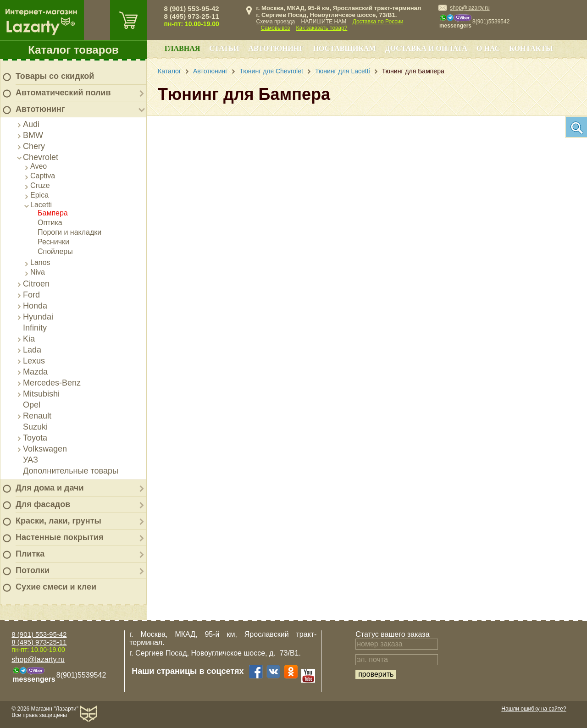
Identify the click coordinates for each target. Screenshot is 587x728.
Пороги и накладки (69, 232)
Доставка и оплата (426, 48)
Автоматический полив (63, 93)
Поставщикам (345, 48)
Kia (29, 339)
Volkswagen (45, 449)
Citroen (36, 284)
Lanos (40, 262)
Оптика (50, 223)
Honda (35, 306)
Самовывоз (276, 28)
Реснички (53, 242)
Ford (31, 295)
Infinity (35, 328)
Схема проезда (276, 22)
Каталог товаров (73, 50)
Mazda (35, 372)
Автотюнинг (40, 109)
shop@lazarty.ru (470, 8)
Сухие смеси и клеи (56, 587)
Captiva (43, 176)
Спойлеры (55, 251)
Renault (37, 416)
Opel (32, 405)
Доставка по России (378, 22)
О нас (488, 48)
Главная (182, 48)
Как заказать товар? (322, 28)
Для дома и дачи (50, 488)
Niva (38, 272)
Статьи (224, 48)
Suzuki (35, 427)
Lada (32, 350)
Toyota (35, 438)
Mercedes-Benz (52, 383)
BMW (33, 135)
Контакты (531, 48)
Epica (39, 195)
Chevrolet (41, 157)
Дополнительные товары (71, 471)
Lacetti (41, 205)
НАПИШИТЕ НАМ (324, 22)
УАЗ (30, 460)
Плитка (30, 554)
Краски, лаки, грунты (58, 521)
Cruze (40, 185)
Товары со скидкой (55, 76)
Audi (31, 124)
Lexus (34, 361)
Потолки (33, 570)
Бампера (53, 213)
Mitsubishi (41, 394)
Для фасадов (43, 504)
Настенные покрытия (60, 537)
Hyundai (38, 317)
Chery (34, 146)
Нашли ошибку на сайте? (534, 709)
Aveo (39, 166)
